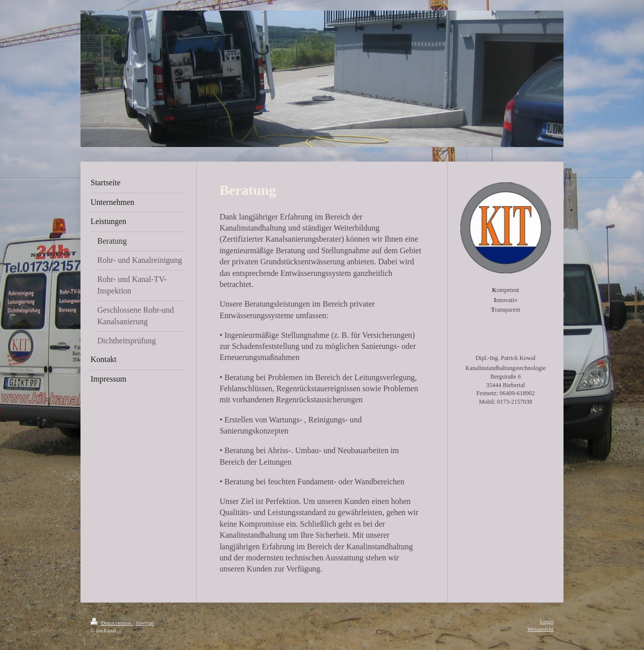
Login (547, 621)
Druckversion (112, 623)
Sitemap (145, 623)
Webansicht (540, 629)
